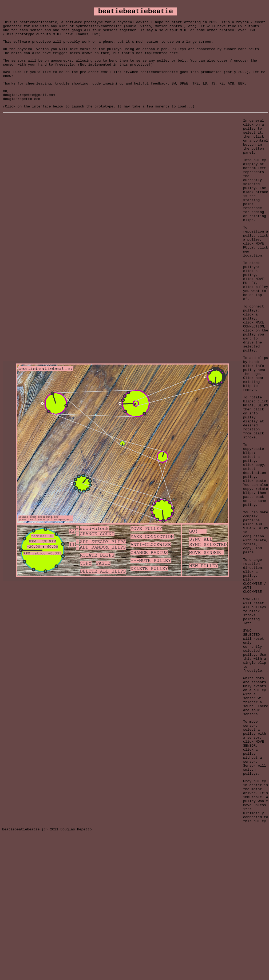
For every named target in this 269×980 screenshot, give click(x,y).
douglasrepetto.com (22, 112)
